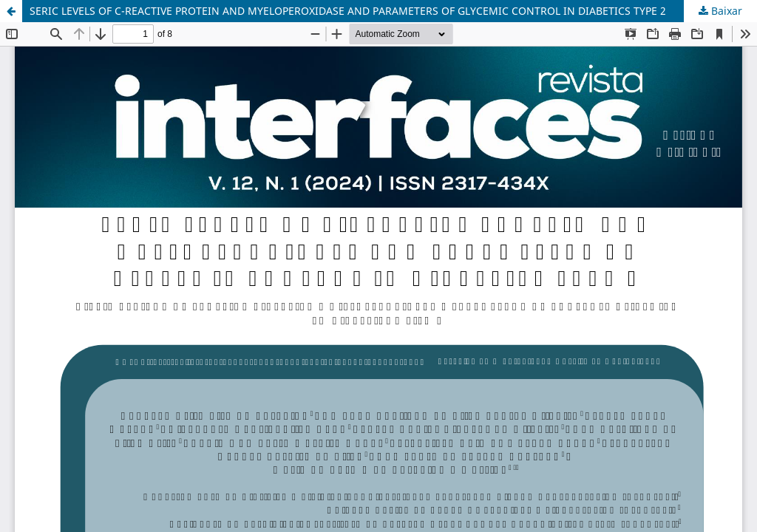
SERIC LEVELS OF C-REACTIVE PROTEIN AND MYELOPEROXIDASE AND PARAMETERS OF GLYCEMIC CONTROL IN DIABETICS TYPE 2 (348, 11)
